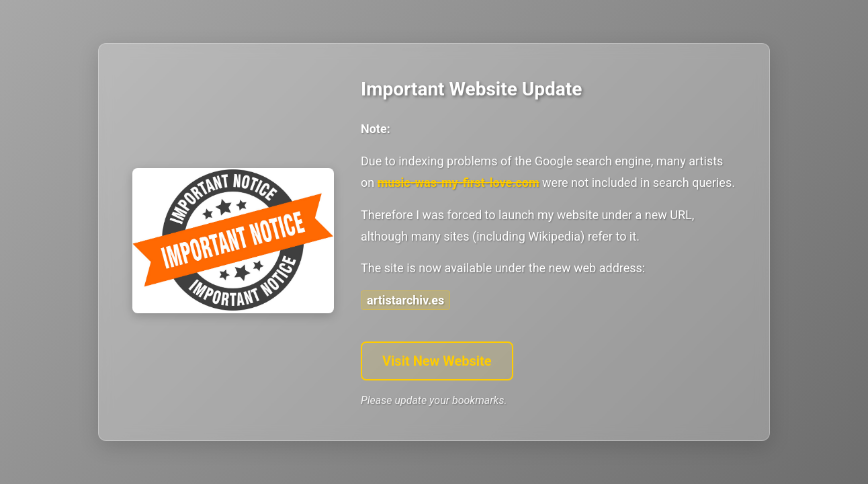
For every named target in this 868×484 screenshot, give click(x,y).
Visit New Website (437, 361)
